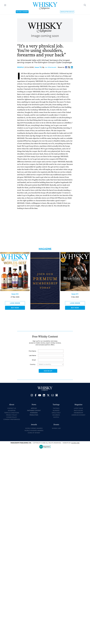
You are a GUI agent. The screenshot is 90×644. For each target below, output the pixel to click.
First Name (32, 351)
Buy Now (15, 308)
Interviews (34, 413)
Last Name (33, 355)
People (21, 67)
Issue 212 (15, 294)
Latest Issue (78, 408)
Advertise (12, 411)
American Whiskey (78, 415)
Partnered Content (34, 410)
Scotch (56, 417)
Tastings (56, 408)
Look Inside (15, 303)
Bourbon (56, 415)
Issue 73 (38, 67)
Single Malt (56, 413)
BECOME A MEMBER (22, 12)
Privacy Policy (12, 415)
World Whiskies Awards (34, 431)
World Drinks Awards (34, 428)
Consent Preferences (12, 419)
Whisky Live (56, 428)
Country (33, 364)
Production (34, 415)
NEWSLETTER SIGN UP (67, 12)
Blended (56, 411)
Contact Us (12, 408)
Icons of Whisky (34, 433)
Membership (78, 413)
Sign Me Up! (48, 371)
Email (34, 360)
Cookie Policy (12, 417)
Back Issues (78, 411)
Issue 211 (75, 294)
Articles (34, 408)
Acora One (75, 443)
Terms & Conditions (12, 413)
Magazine (45, 249)
